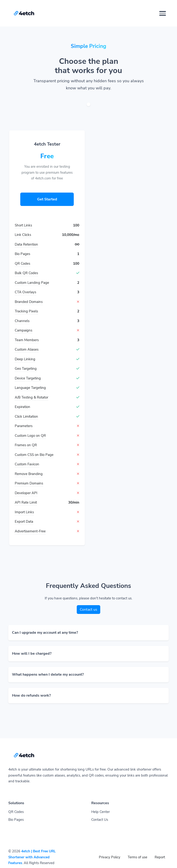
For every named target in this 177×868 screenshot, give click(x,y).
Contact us (88, 610)
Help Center (100, 812)
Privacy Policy (110, 857)
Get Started (47, 199)
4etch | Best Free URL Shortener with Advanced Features (32, 857)
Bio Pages (16, 820)
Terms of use (137, 857)
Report (160, 857)
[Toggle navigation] (163, 13)
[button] (88, 633)
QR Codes (16, 812)
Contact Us (100, 820)
